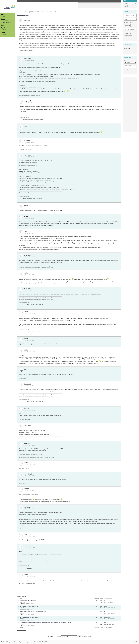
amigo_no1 (27, 101)
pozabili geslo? (128, 35)
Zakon (21, 551)
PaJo (105, 601)
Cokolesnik (27, 255)
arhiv (4, 16)
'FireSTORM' (28, 58)
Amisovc (27, 489)
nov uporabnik (128, 33)
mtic (105, 623)
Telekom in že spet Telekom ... (29, 606)
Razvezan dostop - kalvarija (28, 601)
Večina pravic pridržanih (12, 642)
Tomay (106, 612)
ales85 (26, 463)
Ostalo (3, 32)
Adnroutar (22, 624)
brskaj (4, 30)
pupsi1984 (27, 20)
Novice (3, 15)
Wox (25, 369)
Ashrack (22, 619)
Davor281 (22, 608)
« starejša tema (51, 636)
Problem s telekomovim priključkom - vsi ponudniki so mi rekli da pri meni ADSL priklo (46, 623)
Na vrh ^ (136, 642)
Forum (3, 19)
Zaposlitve (4, 28)
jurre (25, 126)
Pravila (3, 642)
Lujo (25, 231)
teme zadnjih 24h (7, 23)
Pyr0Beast (27, 444)
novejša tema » (87, 636)
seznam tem (127, 48)
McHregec (27, 140)
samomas (27, 507)
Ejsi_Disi (27, 409)
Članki (3, 25)
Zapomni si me (129, 22)
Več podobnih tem (21, 630)
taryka (26, 216)
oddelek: (67, 636)
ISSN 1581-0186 (43, 642)
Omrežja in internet (30, 604)
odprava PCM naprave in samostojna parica (33, 612)
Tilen (105, 606)
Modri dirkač (28, 474)
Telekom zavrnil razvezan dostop (30, 617)
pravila (4, 34)
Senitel (26, 205)
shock (26, 575)
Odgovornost (22, 642)
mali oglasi (5, 21)
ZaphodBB (23, 602)
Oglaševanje (30, 642)
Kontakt (36, 642)
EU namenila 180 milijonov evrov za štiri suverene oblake (36, 1)
